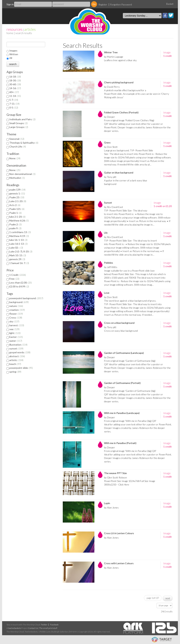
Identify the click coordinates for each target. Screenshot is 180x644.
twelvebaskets (15, 628)
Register (103, 4)
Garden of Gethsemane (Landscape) (124, 353)
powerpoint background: (26, 298)
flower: (16, 314)
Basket (170, 4)
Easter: (16, 337)
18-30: (15, 80)
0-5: (14, 107)
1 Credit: (18, 275)
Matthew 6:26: (19, 220)
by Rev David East (114, 207)
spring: (15, 372)
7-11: (14, 104)
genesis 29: (17, 259)
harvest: (17, 325)
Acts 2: (15, 205)
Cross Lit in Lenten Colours (119, 533)
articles (30, 29)
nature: (16, 306)
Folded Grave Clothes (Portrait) (121, 112)
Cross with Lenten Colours (119, 563)
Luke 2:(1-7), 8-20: (21, 251)
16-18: (15, 77)
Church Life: (18, 146)
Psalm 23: (17, 197)
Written (14, 54)
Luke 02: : (16, 248)
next (168, 598)
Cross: (16, 318)
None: (15, 158)
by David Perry (112, 87)
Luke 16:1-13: (18, 244)
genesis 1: (17, 193)
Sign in (10, 4)
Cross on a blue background (119, 323)
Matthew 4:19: (19, 236)
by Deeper (110, 117)
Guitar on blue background (119, 173)
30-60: (15, 84)
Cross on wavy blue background (121, 331)
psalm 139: (17, 190)
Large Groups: (19, 127)
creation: (17, 310)
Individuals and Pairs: (22, 119)
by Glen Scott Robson (115, 477)
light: (15, 333)
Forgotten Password (121, 4)
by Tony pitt (110, 177)
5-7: (14, 100)
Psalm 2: (15, 224)
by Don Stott (111, 147)
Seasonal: (17, 139)
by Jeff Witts (111, 267)
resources (14, 29)
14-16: (15, 88)
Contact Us (33, 628)
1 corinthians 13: (20, 232)
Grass (107, 142)
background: (19, 302)
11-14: (15, 96)
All (11, 58)
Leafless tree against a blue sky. (120, 60)
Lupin (107, 503)
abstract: (17, 356)
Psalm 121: (17, 209)
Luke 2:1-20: (18, 201)
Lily (106, 233)
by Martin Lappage (114, 57)
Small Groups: (18, 123)
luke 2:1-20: (17, 217)
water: (16, 341)
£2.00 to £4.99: (19, 286)
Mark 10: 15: (18, 255)
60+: (14, 92)
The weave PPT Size (115, 473)
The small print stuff (48, 628)
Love (107, 293)
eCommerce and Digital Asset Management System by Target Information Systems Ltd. (161, 640)
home (10, 33)
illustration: (18, 345)
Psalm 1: (15, 213)
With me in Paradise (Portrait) (120, 443)
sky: (14, 321)
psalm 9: (15, 228)
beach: (15, 364)
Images (13, 51)
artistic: (16, 360)
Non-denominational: (22, 174)
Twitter (171, 15)
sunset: (16, 348)
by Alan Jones (111, 508)
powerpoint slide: (21, 368)
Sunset (108, 203)
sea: (14, 329)
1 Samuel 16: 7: (19, 263)
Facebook (165, 15)
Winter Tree (111, 52)
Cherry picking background (119, 82)
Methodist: (17, 178)
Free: (14, 279)
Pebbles (109, 263)
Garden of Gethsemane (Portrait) (122, 383)
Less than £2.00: (21, 283)
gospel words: (20, 352)
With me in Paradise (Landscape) (122, 413)
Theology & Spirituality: (24, 143)
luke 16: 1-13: (18, 240)
